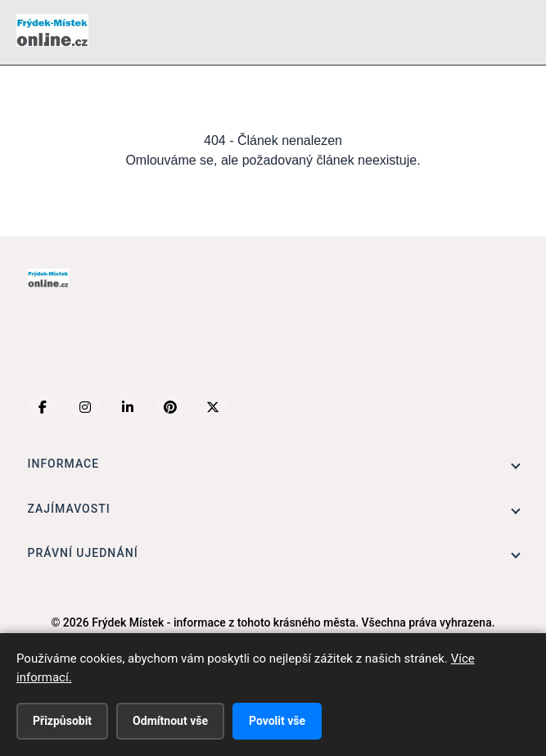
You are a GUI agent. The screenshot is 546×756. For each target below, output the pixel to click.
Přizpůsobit (62, 721)
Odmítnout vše (170, 721)
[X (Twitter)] (213, 407)
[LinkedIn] (128, 407)
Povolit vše (277, 721)
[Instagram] (85, 407)
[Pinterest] (170, 407)
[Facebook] (43, 407)
